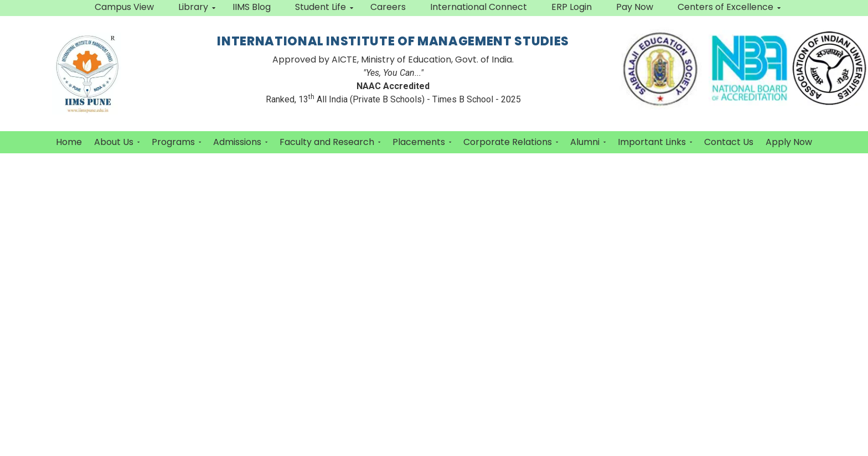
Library (197, 7)
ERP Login (572, 7)
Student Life (324, 7)
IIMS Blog (252, 7)
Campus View (124, 7)
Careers (388, 7)
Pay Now (635, 7)
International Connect (479, 7)
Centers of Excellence (729, 7)
